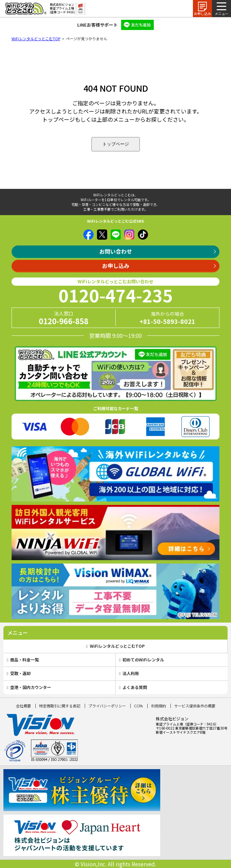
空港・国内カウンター (31, 687)
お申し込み (116, 266)
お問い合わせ (116, 251)
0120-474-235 (116, 295)
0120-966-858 (64, 321)
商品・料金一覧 (24, 660)
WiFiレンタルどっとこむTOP (36, 39)
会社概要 (23, 706)
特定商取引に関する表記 (60, 706)
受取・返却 (20, 673)
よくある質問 (135, 687)
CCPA (138, 706)
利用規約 (159, 706)
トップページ (116, 144)
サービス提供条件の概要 (195, 706)
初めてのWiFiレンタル (143, 660)
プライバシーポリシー (107, 706)
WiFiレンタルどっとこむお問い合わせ (115, 281)
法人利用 (131, 673)
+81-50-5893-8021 (167, 321)
